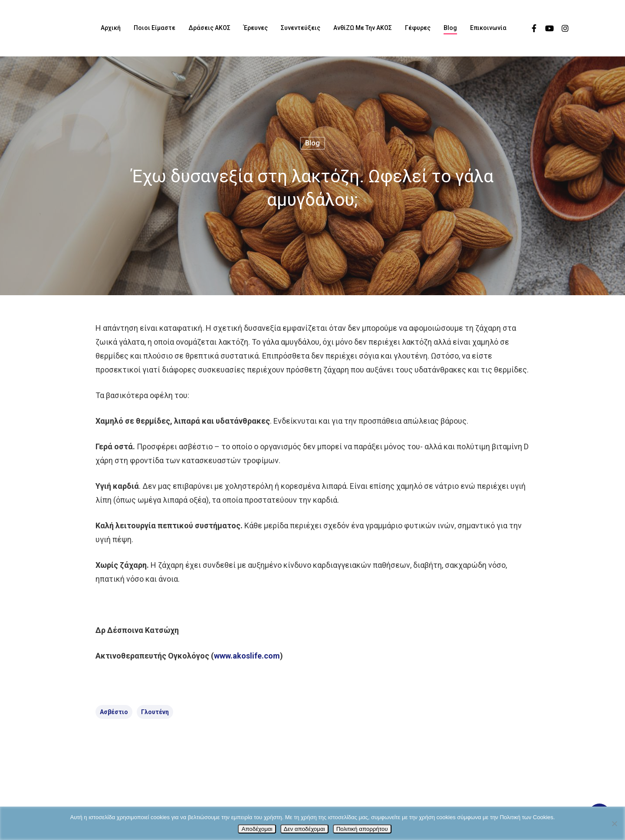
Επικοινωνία (488, 28)
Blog (450, 28)
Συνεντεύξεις (301, 28)
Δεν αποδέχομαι (304, 829)
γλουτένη (155, 712)
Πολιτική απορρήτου (362, 829)
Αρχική (111, 28)
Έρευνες (256, 28)
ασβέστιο (114, 712)
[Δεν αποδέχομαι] (614, 824)
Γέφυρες (418, 28)
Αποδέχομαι (257, 829)
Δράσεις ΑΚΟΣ (209, 28)
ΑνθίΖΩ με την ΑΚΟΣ (363, 28)
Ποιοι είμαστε (155, 28)
